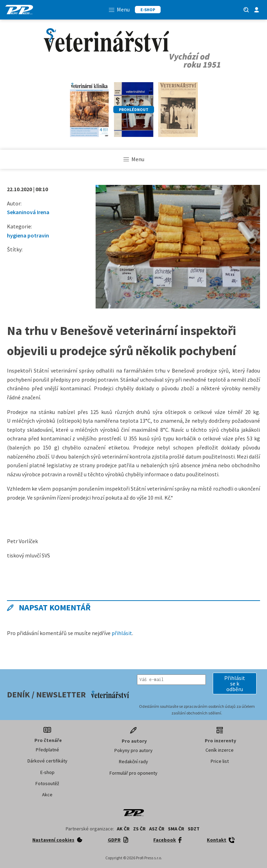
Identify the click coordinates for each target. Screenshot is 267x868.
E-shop (47, 772)
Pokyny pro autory (133, 750)
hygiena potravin (28, 235)
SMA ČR (176, 829)
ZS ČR (139, 829)
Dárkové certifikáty (47, 761)
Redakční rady (133, 761)
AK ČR (123, 829)
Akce (47, 795)
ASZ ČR (157, 829)
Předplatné (47, 750)
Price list (220, 761)
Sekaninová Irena (28, 212)
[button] (235, 683)
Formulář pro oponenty (133, 773)
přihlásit (122, 633)
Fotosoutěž (47, 783)
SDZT (194, 829)
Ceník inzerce (220, 750)
